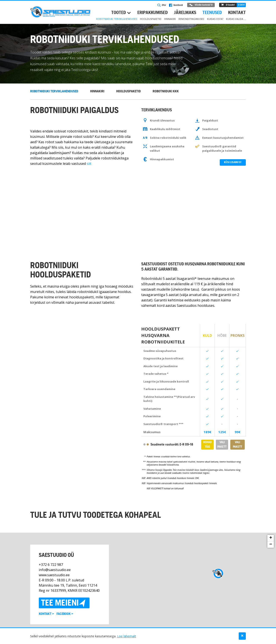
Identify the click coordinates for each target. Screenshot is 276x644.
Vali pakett (222, 445)
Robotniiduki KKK (166, 91)
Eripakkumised (153, 13)
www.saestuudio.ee (54, 575)
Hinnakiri (170, 19)
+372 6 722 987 (51, 565)
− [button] (271, 545)
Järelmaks (185, 13)
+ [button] (271, 538)
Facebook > (65, 614)
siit (89, 164)
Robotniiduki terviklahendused (117, 19)
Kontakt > (46, 614)
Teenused (212, 13)
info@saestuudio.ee (55, 570)
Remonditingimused (191, 19)
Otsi (162, 5)
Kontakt (237, 13)
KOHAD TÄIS (207, 445)
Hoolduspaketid (151, 19)
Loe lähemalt (127, 636)
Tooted (119, 13)
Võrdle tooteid (201, 5)
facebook (176, 5)
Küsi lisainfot (233, 162)
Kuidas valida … (236, 19)
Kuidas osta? (215, 19)
